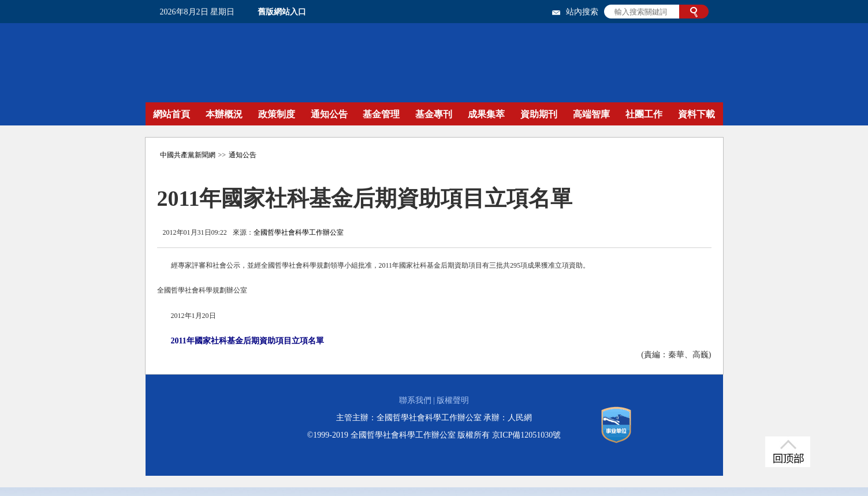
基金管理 (381, 114)
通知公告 (329, 114)
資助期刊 (539, 114)
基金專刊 (434, 114)
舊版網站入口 (282, 12)
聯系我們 (415, 400)
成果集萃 (486, 114)
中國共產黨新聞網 (188, 155)
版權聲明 (453, 400)
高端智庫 (591, 114)
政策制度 (277, 114)
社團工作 (644, 114)
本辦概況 (224, 114)
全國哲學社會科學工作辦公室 (299, 232)
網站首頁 (172, 114)
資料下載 (696, 114)
